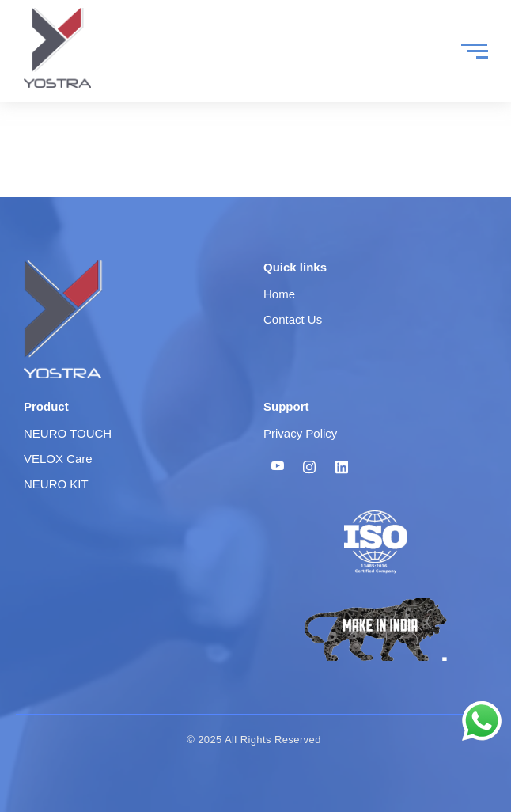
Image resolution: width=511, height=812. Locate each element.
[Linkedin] (342, 467)
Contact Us (293, 319)
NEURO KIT (56, 484)
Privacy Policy (300, 433)
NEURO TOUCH (68, 433)
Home (279, 294)
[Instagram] (309, 467)
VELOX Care (58, 459)
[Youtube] (278, 467)
